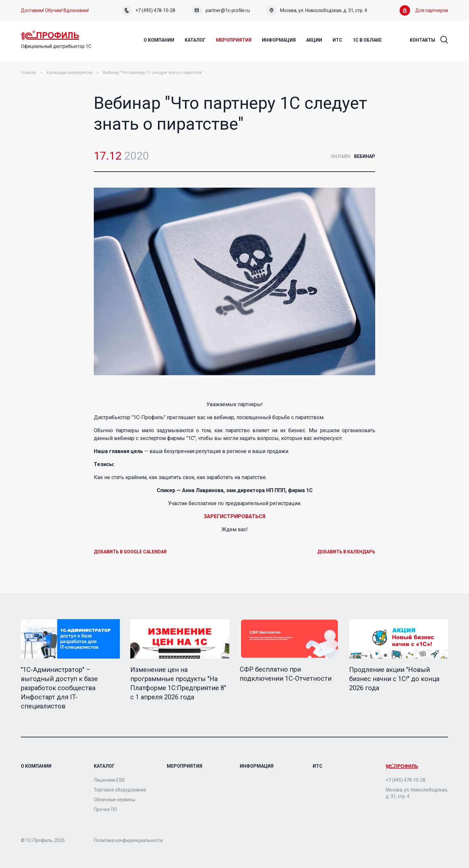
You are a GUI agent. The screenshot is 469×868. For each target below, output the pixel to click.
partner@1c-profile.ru (221, 10)
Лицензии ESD (109, 780)
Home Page (50, 35)
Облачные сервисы (114, 800)
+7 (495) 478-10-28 (148, 10)
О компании (36, 766)
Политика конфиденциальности (128, 840)
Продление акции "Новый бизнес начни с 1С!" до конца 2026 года (394, 679)
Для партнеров (424, 10)
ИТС (318, 766)
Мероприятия (185, 766)
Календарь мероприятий (70, 73)
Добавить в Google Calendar (130, 552)
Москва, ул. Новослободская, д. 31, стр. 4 (317, 10)
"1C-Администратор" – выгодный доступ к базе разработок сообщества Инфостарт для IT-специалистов (59, 688)
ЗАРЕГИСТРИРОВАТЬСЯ (234, 516)
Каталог (104, 766)
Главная (28, 73)
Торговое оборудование (120, 790)
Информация (257, 766)
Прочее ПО (105, 809)
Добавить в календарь (346, 552)
